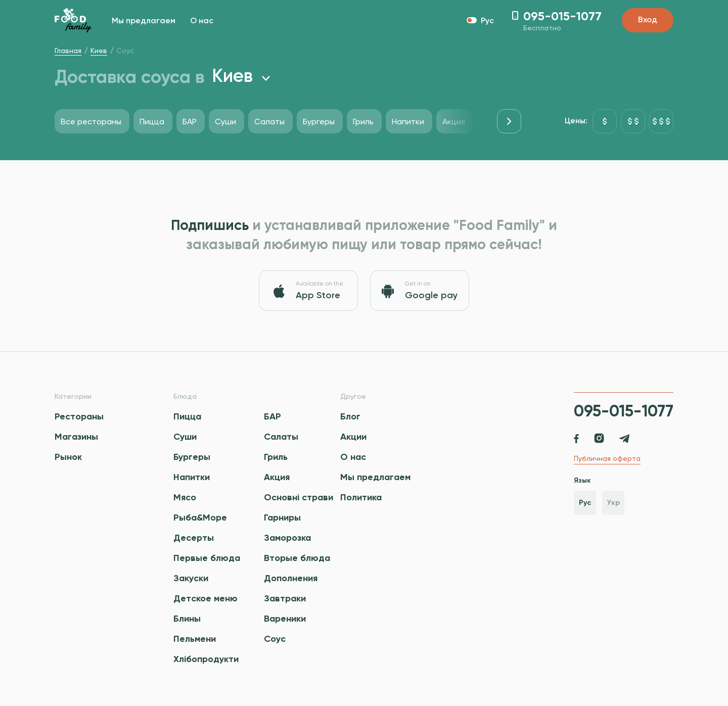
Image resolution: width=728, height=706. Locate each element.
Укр (613, 503)
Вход (648, 20)
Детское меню (206, 598)
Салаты (281, 437)
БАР (272, 416)
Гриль (276, 457)
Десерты (194, 538)
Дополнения (291, 578)
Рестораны (79, 416)
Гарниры (282, 517)
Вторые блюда (297, 558)
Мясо (185, 497)
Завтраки (285, 598)
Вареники (285, 619)
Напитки (192, 477)
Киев (99, 51)
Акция (277, 477)
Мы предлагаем (144, 21)
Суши (185, 437)
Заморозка (287, 538)
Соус (275, 639)
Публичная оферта (607, 458)
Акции (353, 437)
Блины (187, 619)
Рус (585, 503)
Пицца (187, 416)
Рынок (68, 457)
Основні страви (299, 497)
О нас (202, 21)
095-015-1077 (624, 411)
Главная (68, 51)
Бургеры (192, 457)
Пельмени (195, 639)
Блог (350, 416)
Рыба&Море (200, 517)
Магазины (76, 437)
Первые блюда (207, 558)
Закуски (191, 578)
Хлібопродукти (206, 659)
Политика (361, 497)
